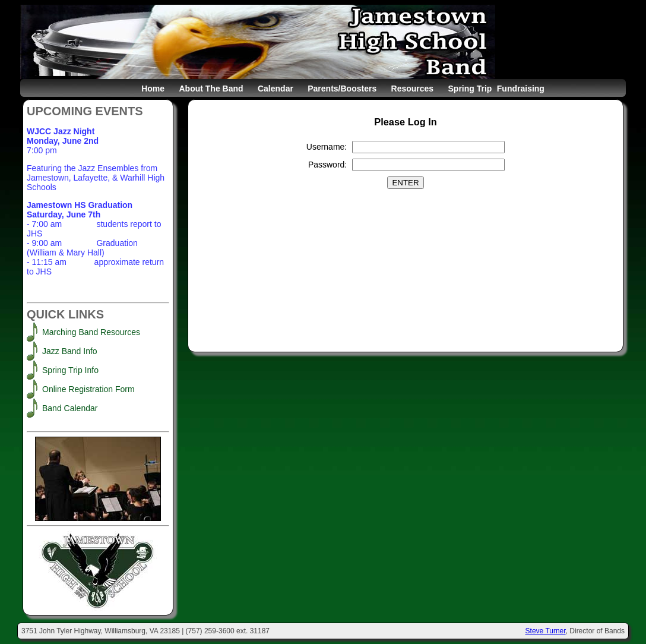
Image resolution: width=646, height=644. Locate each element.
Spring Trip (470, 89)
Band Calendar (70, 408)
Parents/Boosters (342, 89)
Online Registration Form (88, 389)
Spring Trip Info (70, 370)
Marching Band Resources (91, 332)
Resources (413, 89)
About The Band (211, 89)
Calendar (275, 89)
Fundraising (521, 89)
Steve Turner (546, 631)
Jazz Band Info (70, 351)
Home (153, 89)
